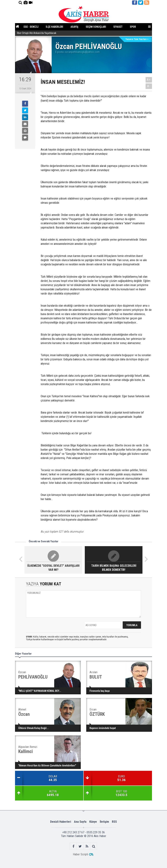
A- (149, 86)
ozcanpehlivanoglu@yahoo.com (82, 52)
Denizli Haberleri (61, 822)
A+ (149, 80)
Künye (93, 822)
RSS (114, 822)
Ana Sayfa (80, 822)
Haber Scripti (80, 854)
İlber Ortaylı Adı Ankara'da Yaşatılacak (37, 33)
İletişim (104, 822)
